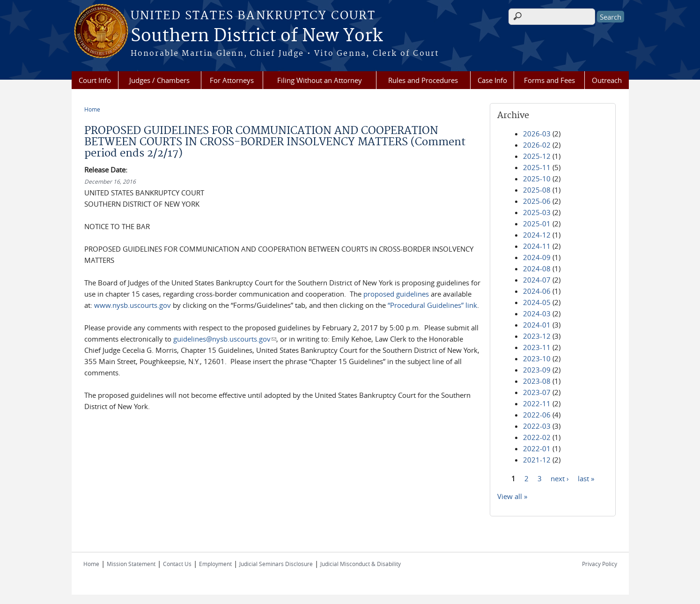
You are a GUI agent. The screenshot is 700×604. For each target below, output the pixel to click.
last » (586, 478)
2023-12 (537, 336)
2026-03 (537, 134)
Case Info (492, 80)
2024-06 (537, 291)
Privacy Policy (600, 564)
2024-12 (537, 235)
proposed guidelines (396, 294)
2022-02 (537, 437)
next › (560, 478)
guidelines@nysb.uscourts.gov (225, 339)
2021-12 (537, 460)
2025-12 (537, 156)
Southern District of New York (257, 36)
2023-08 (537, 381)
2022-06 (537, 415)
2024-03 (537, 313)
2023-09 (537, 370)
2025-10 (537, 179)
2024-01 (537, 325)
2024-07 (537, 280)
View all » (512, 496)
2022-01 (537, 448)
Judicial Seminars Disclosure (276, 564)
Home (92, 109)
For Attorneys (232, 80)
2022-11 (537, 403)
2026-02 (537, 145)
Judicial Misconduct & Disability (361, 564)
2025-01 (537, 224)
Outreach (607, 80)
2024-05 (537, 302)
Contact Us (177, 564)
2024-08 (537, 268)
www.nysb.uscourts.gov (133, 305)
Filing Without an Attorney (320, 80)
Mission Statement (131, 564)
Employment (215, 564)
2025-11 (537, 167)
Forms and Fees (549, 80)
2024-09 (537, 257)
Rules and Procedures (423, 80)
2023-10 (537, 358)
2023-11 (537, 347)
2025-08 (537, 190)
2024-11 (537, 246)
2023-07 (537, 392)
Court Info (95, 80)
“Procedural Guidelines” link (432, 305)
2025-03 (537, 212)
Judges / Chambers (159, 80)
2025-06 (537, 201)
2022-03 (537, 426)
